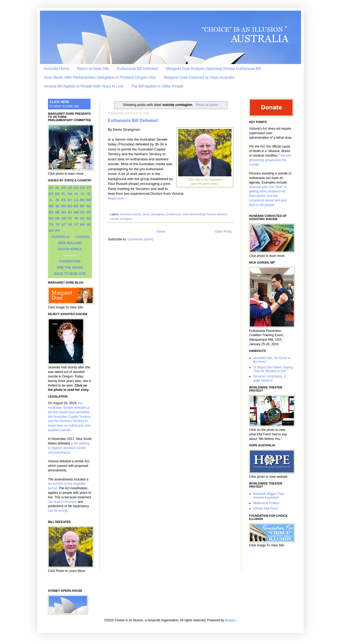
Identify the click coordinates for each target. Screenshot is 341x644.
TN (51, 225)
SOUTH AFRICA (70, 249)
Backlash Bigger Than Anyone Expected (269, 496)
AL (57, 188)
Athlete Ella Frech (266, 508)
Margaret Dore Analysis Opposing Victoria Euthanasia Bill (213, 69)
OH (51, 218)
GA (70, 194)
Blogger (231, 620)
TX (57, 225)
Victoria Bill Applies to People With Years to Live (84, 86)
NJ (70, 212)
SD (89, 218)
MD (89, 200)
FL (64, 194)
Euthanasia (174, 214)
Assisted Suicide (130, 214)
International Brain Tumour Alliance (205, 214)
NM (76, 212)
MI (57, 206)
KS (64, 200)
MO (70, 206)
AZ (70, 188)
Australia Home (56, 69)
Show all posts (207, 105)
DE (57, 194)
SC (82, 218)
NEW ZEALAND (70, 243)
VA (70, 225)
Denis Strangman (154, 214)
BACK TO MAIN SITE (70, 274)
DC (51, 194)
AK (51, 188)
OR (64, 218)
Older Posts (223, 232)
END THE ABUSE (70, 268)
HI (76, 194)
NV (82, 212)
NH (64, 212)
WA (82, 225)
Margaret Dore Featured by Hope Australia (199, 77)
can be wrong (58, 511)
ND (51, 212)
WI (89, 225)
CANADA (83, 237)
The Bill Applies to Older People (157, 86)
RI (76, 218)
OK (57, 218)
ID (89, 194)
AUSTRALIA (60, 237)
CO (83, 188)
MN (64, 206)
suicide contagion (121, 219)
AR (64, 188)
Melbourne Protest (266, 503)
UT (64, 225)
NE (57, 212)
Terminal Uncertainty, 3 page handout (269, 378)
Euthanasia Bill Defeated (138, 69)
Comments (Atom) (140, 239)
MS (76, 206)
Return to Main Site (93, 69)
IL (51, 200)
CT (89, 188)
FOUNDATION (70, 261)
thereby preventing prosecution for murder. (270, 160)
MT (82, 206)
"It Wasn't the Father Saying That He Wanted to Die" (273, 369)
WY (57, 231)
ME (51, 206)
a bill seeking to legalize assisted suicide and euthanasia (69, 448)
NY (89, 212)
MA (82, 200)
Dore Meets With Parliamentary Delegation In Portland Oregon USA (100, 77)
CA (76, 188)
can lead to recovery (62, 502)
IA (83, 194)
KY (70, 200)
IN (57, 200)
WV (51, 231)
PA (70, 218)
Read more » (117, 198)
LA (76, 200)
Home (161, 232)
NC (89, 206)
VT (76, 225)
